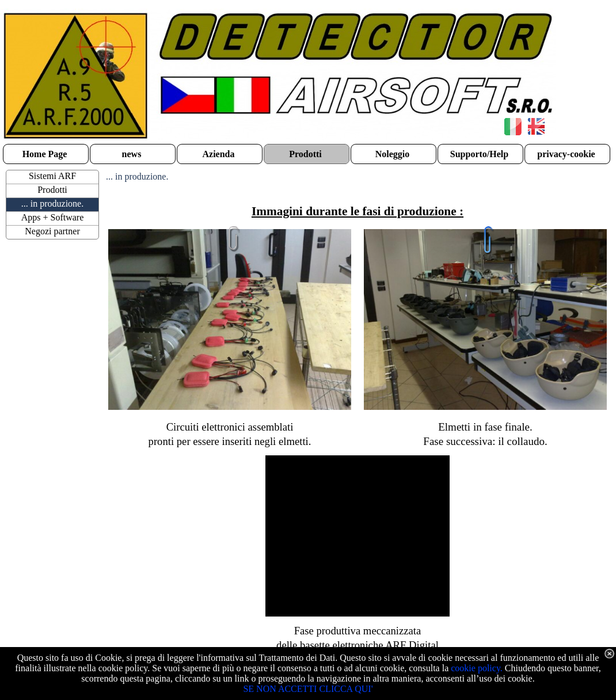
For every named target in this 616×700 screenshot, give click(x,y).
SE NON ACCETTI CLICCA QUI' (308, 689)
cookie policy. (477, 668)
